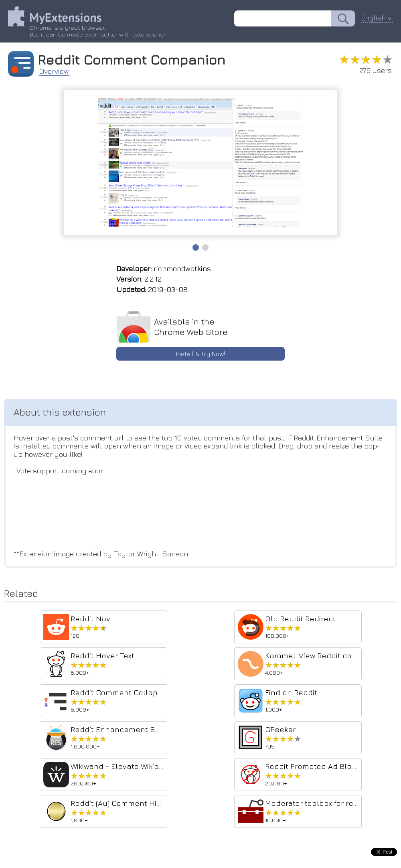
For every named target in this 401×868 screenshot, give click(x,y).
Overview (54, 71)
